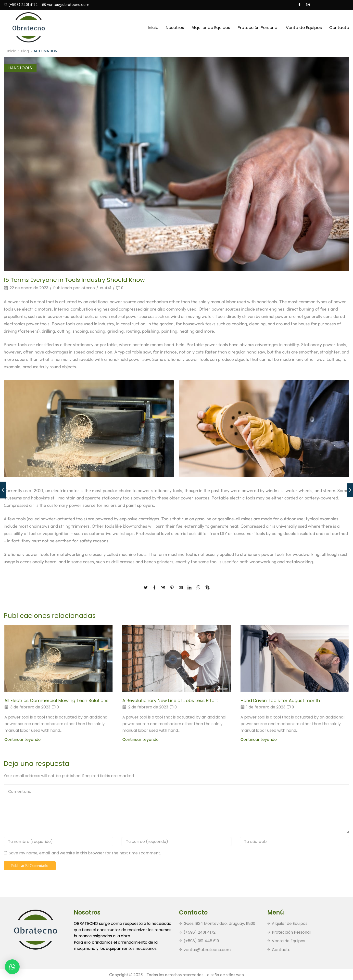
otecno (88, 288)
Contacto (339, 27)
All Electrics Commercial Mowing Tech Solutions (57, 700)
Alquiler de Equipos (211, 27)
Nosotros (175, 27)
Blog (25, 51)
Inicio (153, 27)
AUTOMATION (45, 51)
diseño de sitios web (226, 974)
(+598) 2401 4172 (200, 932)
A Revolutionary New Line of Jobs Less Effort (170, 700)
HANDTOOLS (20, 68)
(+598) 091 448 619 (202, 941)
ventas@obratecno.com (207, 950)
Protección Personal (258, 27)
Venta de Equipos (304, 27)
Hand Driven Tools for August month (281, 700)
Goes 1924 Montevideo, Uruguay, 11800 (220, 923)
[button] (12, 967)
